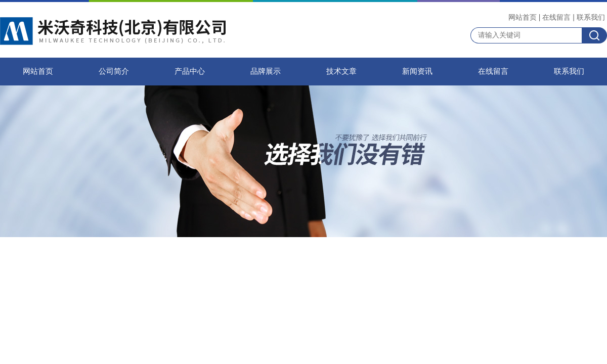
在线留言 (556, 17)
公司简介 (114, 71)
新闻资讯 (417, 71)
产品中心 (190, 71)
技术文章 (341, 71)
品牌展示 (266, 71)
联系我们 (591, 17)
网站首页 (523, 17)
